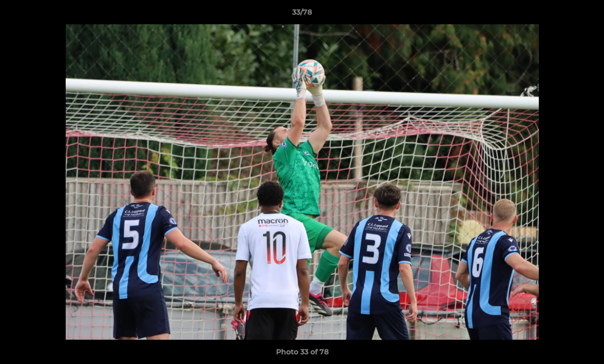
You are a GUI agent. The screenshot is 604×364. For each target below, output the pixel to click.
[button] (586, 15)
